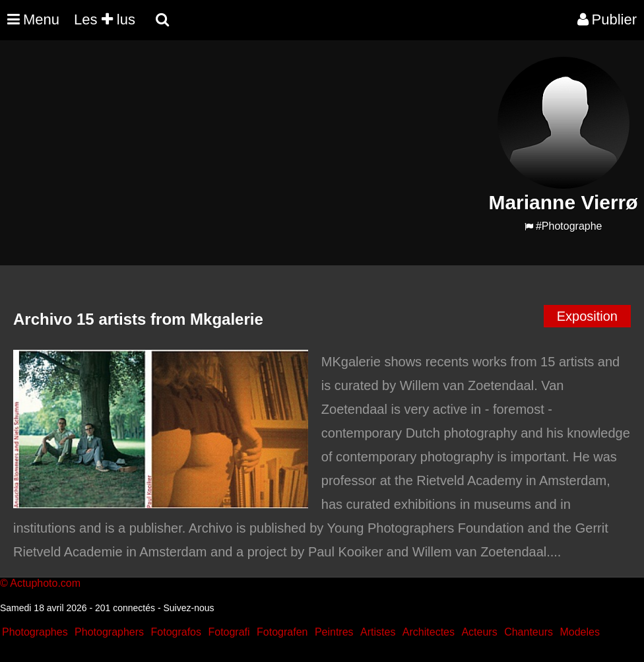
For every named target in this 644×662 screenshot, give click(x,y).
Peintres (334, 632)
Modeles (579, 632)
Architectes (429, 632)
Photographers (109, 632)
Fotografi (229, 632)
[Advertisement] (242, 149)
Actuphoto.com (45, 583)
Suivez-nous (188, 608)
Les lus (105, 19)
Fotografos (176, 632)
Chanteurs (529, 632)
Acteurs (479, 632)
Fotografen (282, 632)
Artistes (378, 632)
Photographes (35, 632)
